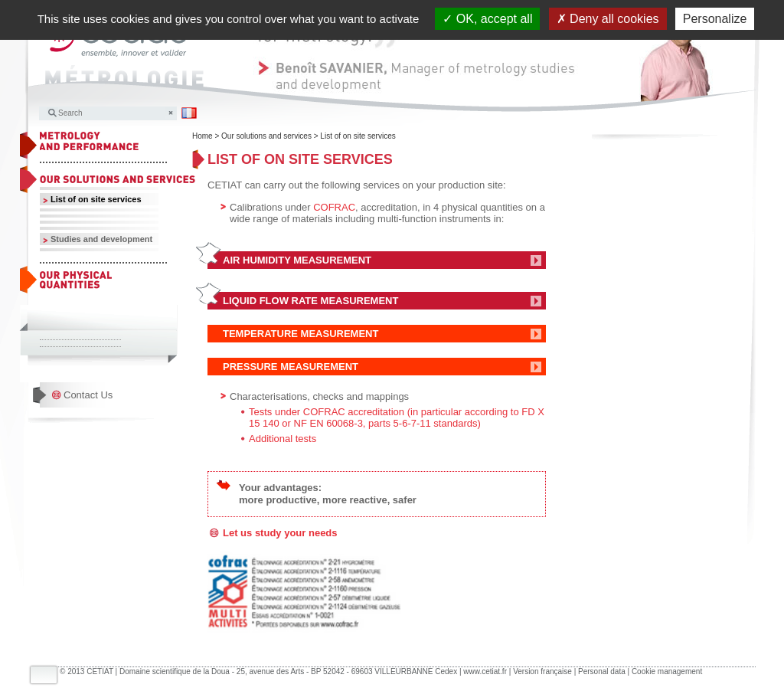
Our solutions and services (266, 136)
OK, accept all (487, 19)
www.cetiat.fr (485, 671)
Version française (542, 671)
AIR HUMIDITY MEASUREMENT (297, 260)
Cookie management (667, 671)
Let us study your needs (280, 533)
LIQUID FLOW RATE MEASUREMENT (312, 301)
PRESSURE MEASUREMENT (291, 367)
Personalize (715, 19)
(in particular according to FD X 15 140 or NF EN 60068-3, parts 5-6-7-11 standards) (397, 418)
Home (203, 136)
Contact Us (88, 395)
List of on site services (96, 199)
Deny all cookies (608, 19)
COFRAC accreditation (354, 412)
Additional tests (283, 439)
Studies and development (101, 239)
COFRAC (334, 207)
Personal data (602, 671)
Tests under (276, 412)
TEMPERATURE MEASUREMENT (301, 334)
